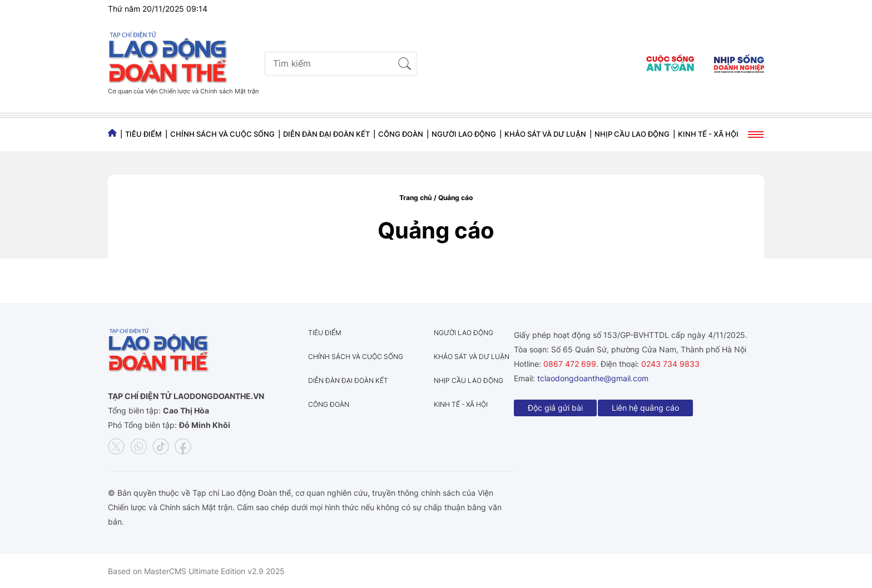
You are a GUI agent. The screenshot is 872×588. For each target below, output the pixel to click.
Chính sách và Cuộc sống (222, 134)
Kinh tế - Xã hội (708, 134)
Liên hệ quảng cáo (645, 408)
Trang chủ (415, 198)
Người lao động (464, 134)
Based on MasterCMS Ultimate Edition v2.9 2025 (196, 571)
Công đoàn (401, 134)
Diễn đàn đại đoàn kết (326, 134)
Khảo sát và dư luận (545, 134)
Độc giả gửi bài (555, 408)
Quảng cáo (455, 198)
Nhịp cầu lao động (632, 134)
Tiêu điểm (143, 134)
